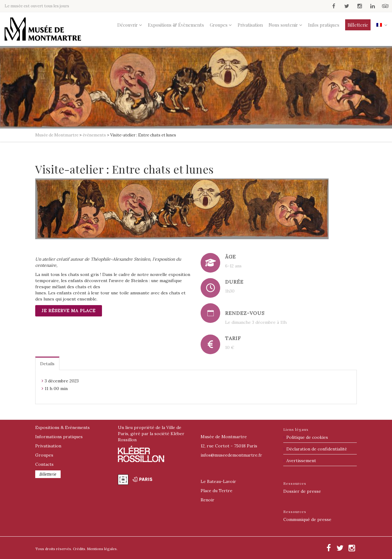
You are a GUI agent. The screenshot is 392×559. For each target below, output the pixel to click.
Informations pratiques (59, 437)
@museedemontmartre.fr (231, 455)
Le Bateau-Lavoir (218, 481)
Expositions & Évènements (176, 25)
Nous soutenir (283, 25)
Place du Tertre (217, 491)
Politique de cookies (307, 437)
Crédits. (79, 549)
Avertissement (301, 461)
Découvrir (128, 25)
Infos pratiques (324, 25)
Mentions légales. (102, 549)
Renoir (207, 500)
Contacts (44, 464)
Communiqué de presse (307, 519)
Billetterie (358, 25)
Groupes (219, 25)
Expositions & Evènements (62, 427)
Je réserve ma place (69, 311)
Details (47, 364)
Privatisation (250, 25)
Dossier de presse (302, 491)
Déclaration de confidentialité (317, 449)
